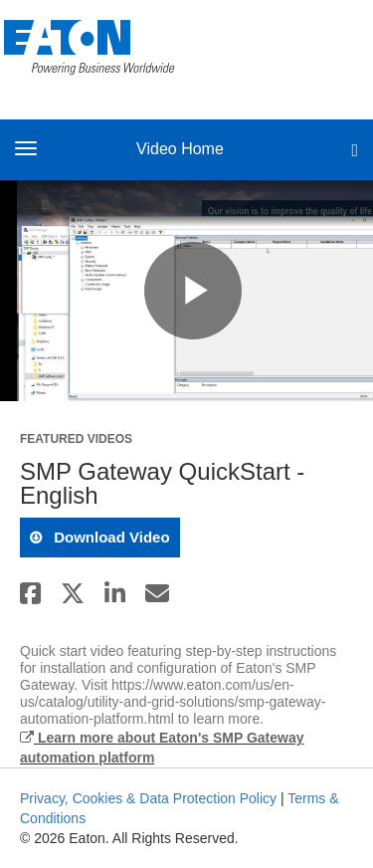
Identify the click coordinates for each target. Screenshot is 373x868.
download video (110, 537)
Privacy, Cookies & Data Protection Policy (148, 798)
